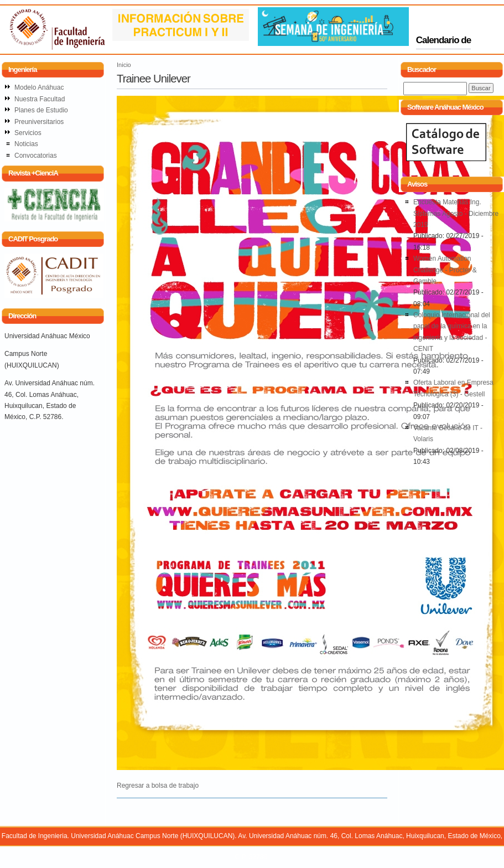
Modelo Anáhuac (39, 87)
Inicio (124, 65)
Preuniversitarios (39, 122)
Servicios (28, 133)
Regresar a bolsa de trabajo (158, 786)
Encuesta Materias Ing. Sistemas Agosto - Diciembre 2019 (456, 213)
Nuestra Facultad (40, 99)
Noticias (26, 144)
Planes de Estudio (41, 110)
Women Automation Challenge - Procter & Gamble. (445, 270)
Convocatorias (36, 156)
